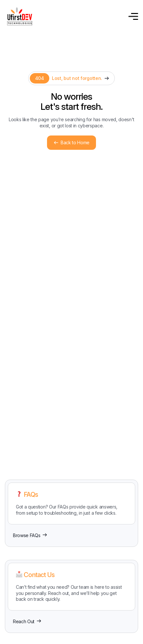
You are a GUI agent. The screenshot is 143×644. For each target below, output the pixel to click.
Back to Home (71, 142)
